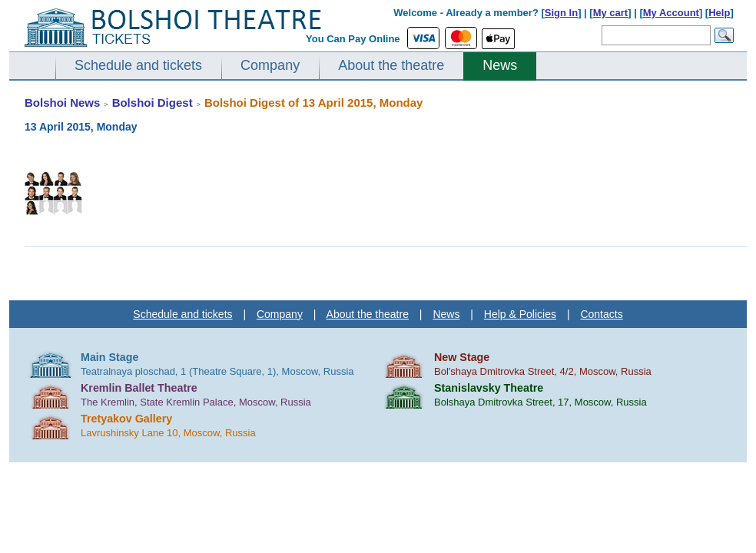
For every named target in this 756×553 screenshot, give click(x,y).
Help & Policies (520, 314)
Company (270, 65)
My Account (671, 13)
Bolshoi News (62, 103)
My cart (611, 13)
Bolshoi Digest (153, 103)
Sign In (561, 13)
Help (719, 13)
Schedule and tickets (138, 65)
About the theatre (391, 65)
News (500, 65)
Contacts (601, 314)
